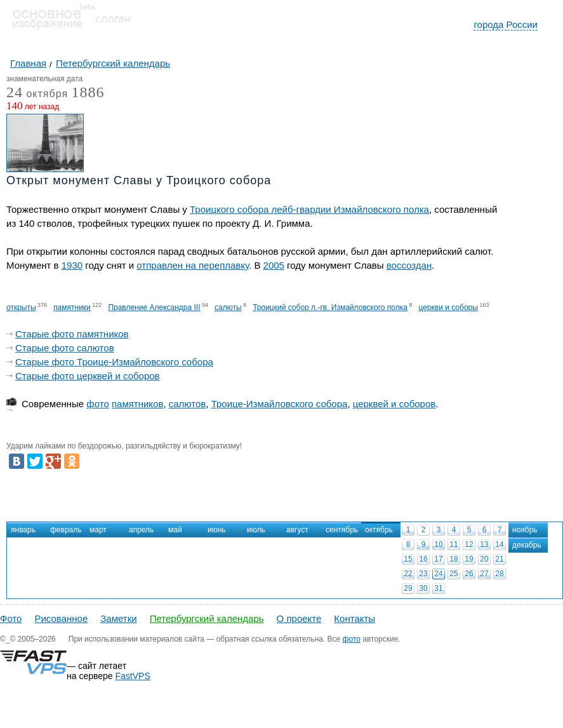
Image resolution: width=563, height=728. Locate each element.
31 (438, 588)
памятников (137, 404)
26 (469, 574)
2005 (274, 265)
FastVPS (133, 676)
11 (454, 544)
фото (97, 404)
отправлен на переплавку (193, 265)
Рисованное (61, 618)
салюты (228, 307)
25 (454, 574)
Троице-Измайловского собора (280, 404)
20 (484, 559)
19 (469, 559)
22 (408, 574)
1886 (88, 92)
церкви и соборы (448, 307)
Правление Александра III (154, 307)
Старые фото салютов (65, 348)
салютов (188, 404)
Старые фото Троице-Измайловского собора (114, 362)
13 (484, 544)
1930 (72, 265)
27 (484, 574)
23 (423, 574)
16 (423, 559)
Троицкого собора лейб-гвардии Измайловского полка (309, 209)
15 (408, 559)
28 (499, 574)
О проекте (299, 618)
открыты (21, 307)
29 (408, 588)
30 (423, 588)
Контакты (354, 618)
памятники (72, 307)
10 (438, 544)
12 (469, 544)
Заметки (118, 618)
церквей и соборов (394, 404)
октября (37, 94)
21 (499, 559)
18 (454, 559)
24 (438, 574)
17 (438, 559)
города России (506, 24)
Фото (11, 618)
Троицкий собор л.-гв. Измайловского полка (330, 307)
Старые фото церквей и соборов (88, 376)
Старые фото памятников (72, 334)
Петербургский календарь (207, 618)
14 (499, 544)
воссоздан (409, 265)
